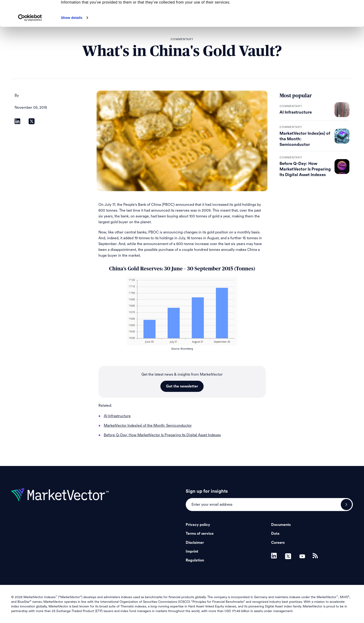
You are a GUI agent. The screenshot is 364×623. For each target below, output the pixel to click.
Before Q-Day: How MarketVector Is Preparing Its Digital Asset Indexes (305, 169)
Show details (72, 43)
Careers (278, 543)
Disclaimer (195, 543)
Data (275, 534)
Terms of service (200, 534)
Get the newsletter (182, 386)
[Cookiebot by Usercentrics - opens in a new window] (30, 43)
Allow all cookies (325, 11)
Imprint (192, 551)
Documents (281, 525)
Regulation (195, 560)
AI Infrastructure (296, 112)
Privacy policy (198, 525)
